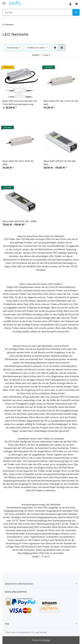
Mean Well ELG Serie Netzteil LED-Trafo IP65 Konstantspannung (20, 103)
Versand (43, 632)
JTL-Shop (46, 640)
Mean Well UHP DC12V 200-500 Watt (60, 163)
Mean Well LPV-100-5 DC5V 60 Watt (18, 163)
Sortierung (12, 48)
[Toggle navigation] (4, 2)
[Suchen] (38, 12)
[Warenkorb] (76, 4)
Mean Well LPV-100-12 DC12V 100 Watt (61, 103)
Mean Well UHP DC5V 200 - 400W (19, 221)
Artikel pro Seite (36, 48)
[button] (70, 4)
